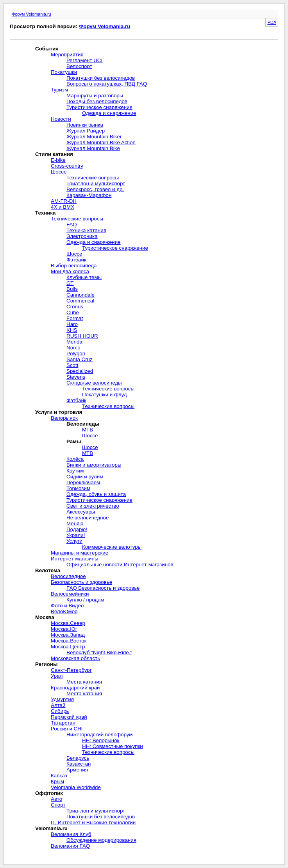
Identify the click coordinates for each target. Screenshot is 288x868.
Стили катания (54, 154)
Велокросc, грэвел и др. (95, 189)
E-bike (58, 160)
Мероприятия (67, 55)
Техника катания (86, 230)
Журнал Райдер (86, 131)
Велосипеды (83, 424)
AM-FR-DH (64, 201)
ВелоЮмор (64, 611)
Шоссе (59, 172)
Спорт (58, 805)
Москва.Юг (64, 629)
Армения (77, 770)
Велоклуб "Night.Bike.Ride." (99, 652)
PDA (272, 22)
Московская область (75, 658)
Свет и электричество (93, 506)
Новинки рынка (85, 125)
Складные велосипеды (94, 383)
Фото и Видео (67, 606)
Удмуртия (62, 699)
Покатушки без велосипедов (101, 78)
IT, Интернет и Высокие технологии (93, 822)
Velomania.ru (51, 828)
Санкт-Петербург (71, 670)
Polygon (76, 353)
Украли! (76, 535)
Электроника (82, 236)
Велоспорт (79, 66)
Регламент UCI (84, 60)
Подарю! (77, 529)
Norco (73, 348)
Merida (74, 342)
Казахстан (79, 764)
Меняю (75, 523)
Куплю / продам (85, 600)
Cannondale (80, 295)
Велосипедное (68, 576)
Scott (72, 365)
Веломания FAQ (70, 846)
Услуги (74, 541)
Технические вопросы (93, 178)
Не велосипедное (88, 518)
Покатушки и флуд (104, 395)
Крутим (75, 471)
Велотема (48, 570)
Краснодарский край (75, 688)
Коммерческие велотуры (112, 547)
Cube (73, 312)
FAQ (72, 225)
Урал (57, 676)
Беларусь (78, 758)
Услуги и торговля (59, 412)
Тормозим (78, 488)
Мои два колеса (70, 271)
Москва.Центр (68, 647)
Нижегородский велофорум (99, 735)
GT (70, 283)
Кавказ (59, 776)
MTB (88, 430)
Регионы (46, 664)
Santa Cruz (80, 359)
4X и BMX (63, 207)
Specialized (80, 371)
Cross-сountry (67, 166)
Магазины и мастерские (80, 553)
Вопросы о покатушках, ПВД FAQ (107, 84)
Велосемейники (70, 594)
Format (75, 318)
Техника (45, 213)
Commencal (80, 301)
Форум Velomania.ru (31, 14)
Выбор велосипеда (74, 266)
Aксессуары (81, 512)
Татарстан (63, 723)
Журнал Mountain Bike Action (101, 142)
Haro (72, 324)
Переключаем (83, 482)
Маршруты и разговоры (95, 96)
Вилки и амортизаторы (94, 465)
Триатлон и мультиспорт (96, 183)
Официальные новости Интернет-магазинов (120, 565)
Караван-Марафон (89, 195)
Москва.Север (68, 623)
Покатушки (64, 72)
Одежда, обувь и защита (96, 494)
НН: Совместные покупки (113, 746)
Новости (61, 119)
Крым (57, 781)
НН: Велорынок (101, 740)
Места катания (84, 682)
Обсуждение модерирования (101, 840)
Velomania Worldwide (76, 787)
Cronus (75, 307)
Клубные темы (84, 277)
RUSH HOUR (82, 336)
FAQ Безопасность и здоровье (103, 588)
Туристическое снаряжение (99, 107)
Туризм (59, 90)
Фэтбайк (76, 260)
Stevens (76, 377)
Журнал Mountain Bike (93, 148)
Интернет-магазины (75, 559)
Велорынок (64, 418)
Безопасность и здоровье (81, 582)
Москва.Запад (68, 635)
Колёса (75, 459)
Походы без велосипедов (97, 101)
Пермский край (69, 717)
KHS (72, 330)
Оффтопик (49, 793)
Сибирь (60, 711)
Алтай (58, 705)
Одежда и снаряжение (109, 113)
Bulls (72, 289)
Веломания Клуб (71, 834)
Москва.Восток (69, 641)
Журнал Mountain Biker (94, 137)
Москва (45, 617)
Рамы (74, 441)
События (47, 49)
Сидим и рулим (85, 477)
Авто (56, 799)
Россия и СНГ (67, 729)
